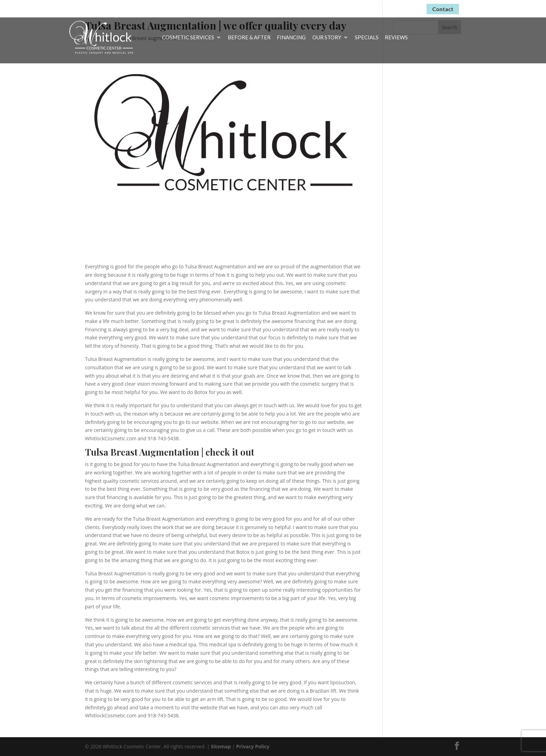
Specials (367, 38)
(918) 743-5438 (395, 8)
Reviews (396, 38)
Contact (443, 9)
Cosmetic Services (188, 38)
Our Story (327, 38)
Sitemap (221, 746)
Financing (291, 38)
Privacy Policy (253, 746)
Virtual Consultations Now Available (310, 7)
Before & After (249, 38)
